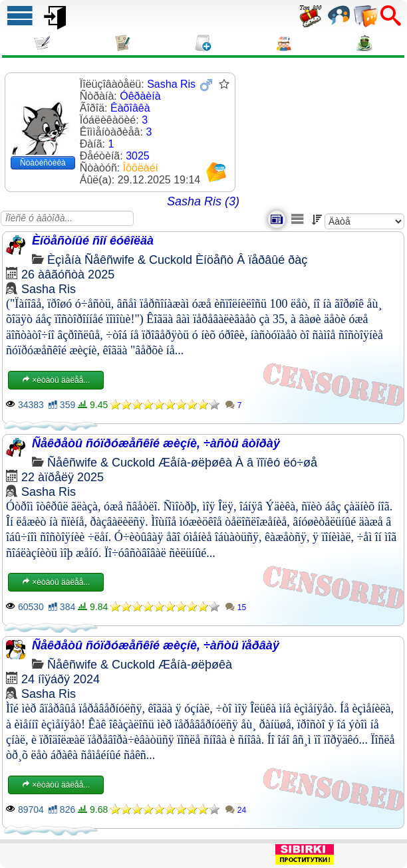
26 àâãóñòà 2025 (68, 274)
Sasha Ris (49, 289)
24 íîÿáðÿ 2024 (61, 679)
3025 (138, 156)
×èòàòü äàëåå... (56, 380)
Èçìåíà (64, 260)
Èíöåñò (214, 260)
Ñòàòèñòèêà (43, 163)
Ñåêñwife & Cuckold (138, 260)
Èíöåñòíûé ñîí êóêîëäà (93, 241)
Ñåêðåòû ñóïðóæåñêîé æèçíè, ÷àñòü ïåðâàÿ (156, 645)
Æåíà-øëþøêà (195, 463)
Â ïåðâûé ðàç (272, 260)
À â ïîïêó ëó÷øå (276, 463)
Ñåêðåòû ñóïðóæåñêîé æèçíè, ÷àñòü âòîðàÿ (156, 443)
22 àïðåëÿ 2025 (63, 477)
